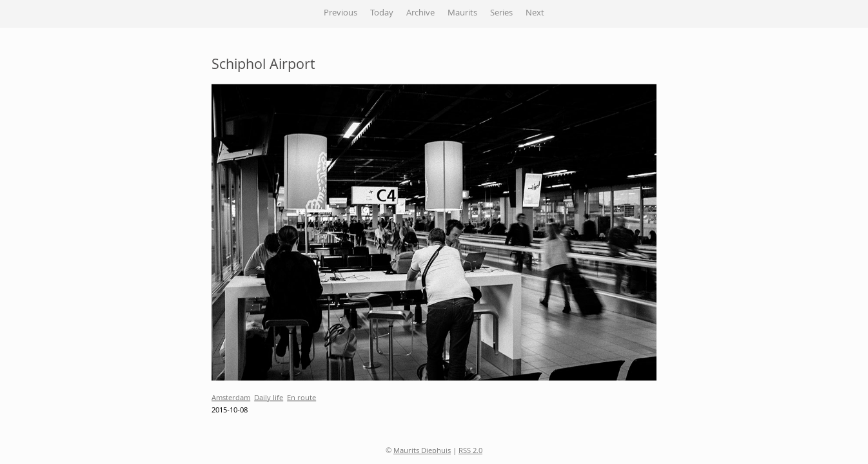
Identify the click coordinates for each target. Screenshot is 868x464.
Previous (340, 14)
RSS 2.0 (470, 451)
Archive (420, 14)
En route (301, 398)
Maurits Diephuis (422, 451)
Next (535, 14)
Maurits (462, 14)
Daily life (269, 398)
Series (501, 14)
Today (382, 14)
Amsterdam (231, 398)
